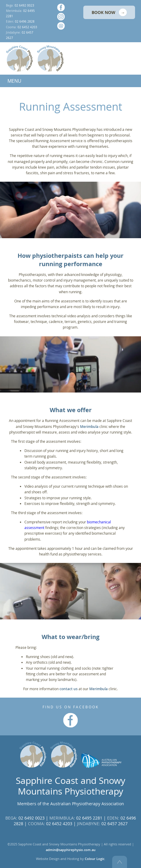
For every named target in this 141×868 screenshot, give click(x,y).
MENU (14, 81)
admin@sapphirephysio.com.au (71, 850)
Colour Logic (95, 859)
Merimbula (89, 427)
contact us (69, 689)
